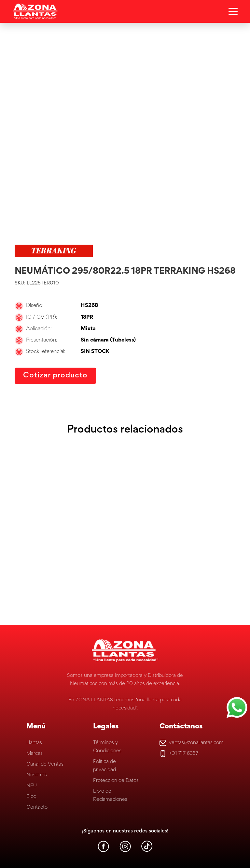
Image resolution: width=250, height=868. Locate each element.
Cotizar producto (56, 376)
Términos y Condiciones (107, 747)
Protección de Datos (116, 781)
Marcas (35, 754)
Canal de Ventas (45, 764)
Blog (31, 797)
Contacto (37, 807)
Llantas (34, 743)
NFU (32, 786)
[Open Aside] (233, 12)
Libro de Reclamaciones (110, 795)
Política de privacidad (104, 766)
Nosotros (37, 775)
